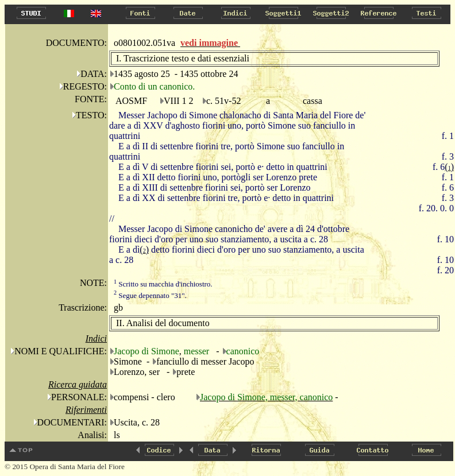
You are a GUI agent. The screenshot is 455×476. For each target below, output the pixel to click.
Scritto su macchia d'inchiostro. (163, 284)
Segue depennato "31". (150, 295)
